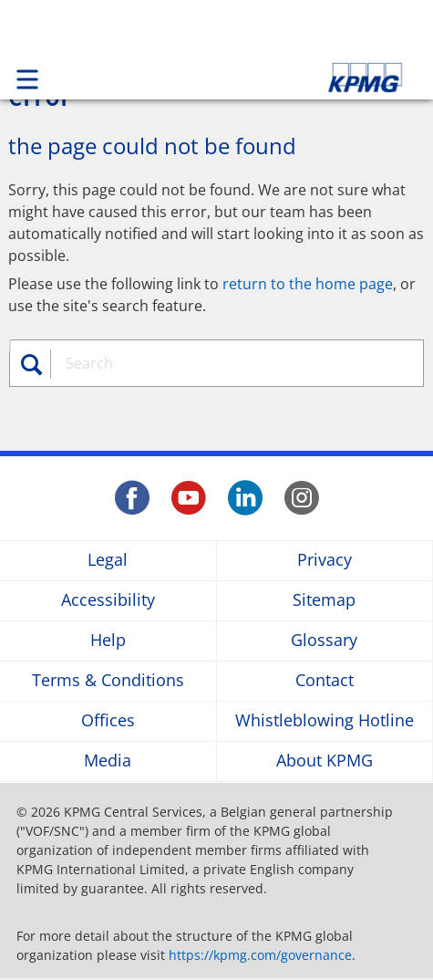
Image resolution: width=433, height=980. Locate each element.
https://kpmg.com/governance (260, 955)
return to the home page (308, 284)
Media (108, 761)
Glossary (324, 641)
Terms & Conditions (108, 681)
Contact (325, 681)
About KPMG (325, 761)
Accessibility (108, 601)
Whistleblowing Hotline (325, 721)
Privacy (325, 561)
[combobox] (227, 363)
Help (108, 641)
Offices (108, 721)
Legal (108, 561)
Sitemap (324, 601)
